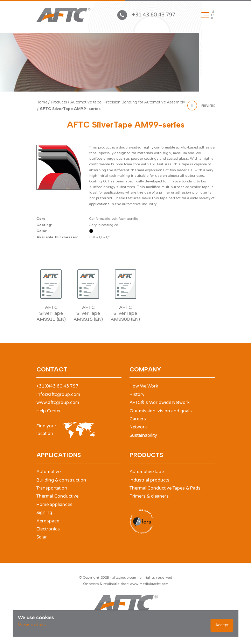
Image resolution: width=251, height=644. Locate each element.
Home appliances (54, 505)
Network (138, 427)
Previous (201, 106)
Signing (44, 513)
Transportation (52, 488)
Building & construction (61, 480)
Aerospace (48, 521)
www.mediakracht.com (149, 584)
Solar (42, 537)
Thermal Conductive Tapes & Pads (165, 488)
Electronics (48, 529)
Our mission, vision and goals (161, 411)
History (137, 395)
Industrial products (149, 480)
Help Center (49, 411)
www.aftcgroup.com (58, 403)
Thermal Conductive (57, 496)
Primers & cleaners (149, 496)
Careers (138, 419)
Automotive (48, 472)
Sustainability (143, 436)
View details (32, 625)
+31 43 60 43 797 (146, 15)
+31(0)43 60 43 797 (57, 386)
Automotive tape (147, 472)
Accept (222, 625)
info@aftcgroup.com (58, 395)
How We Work (144, 386)
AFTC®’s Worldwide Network (160, 403)
